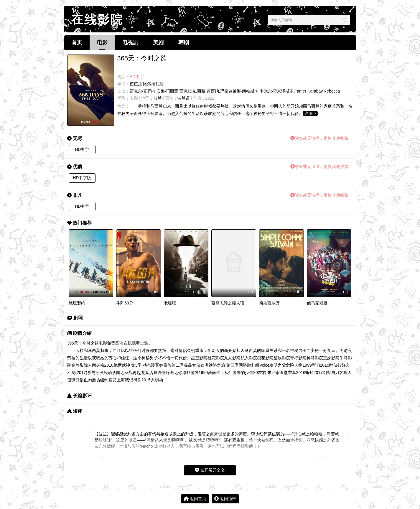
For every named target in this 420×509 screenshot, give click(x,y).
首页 (77, 42)
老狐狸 (170, 303)
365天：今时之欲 (83, 343)
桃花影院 (216, 358)
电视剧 (130, 42)
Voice (264, 365)
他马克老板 (317, 303)
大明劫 (157, 380)
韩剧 (184, 42)
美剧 (158, 42)
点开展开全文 (210, 470)
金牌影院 (80, 365)
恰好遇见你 (172, 373)
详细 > (310, 113)
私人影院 (249, 358)
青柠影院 (298, 358)
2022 (210, 98)
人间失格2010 (101, 365)
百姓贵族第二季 (169, 365)
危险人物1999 (299, 365)
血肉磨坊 (92, 380)
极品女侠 (192, 365)
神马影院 (315, 358)
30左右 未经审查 (268, 373)
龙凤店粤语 (151, 373)
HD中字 (82, 149)
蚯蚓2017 (314, 373)
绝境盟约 (77, 303)
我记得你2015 (138, 380)
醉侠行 (335, 365)
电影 (102, 42)
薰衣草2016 (295, 373)
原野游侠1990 (195, 373)
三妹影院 (331, 358)
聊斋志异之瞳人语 (228, 303)
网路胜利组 (249, 365)
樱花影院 (265, 358)
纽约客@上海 (113, 380)
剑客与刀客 (333, 373)
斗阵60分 (125, 303)
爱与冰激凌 (98, 373)
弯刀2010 (321, 365)
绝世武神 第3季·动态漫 (134, 365)
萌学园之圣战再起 (124, 373)
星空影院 (199, 358)
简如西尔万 (269, 303)
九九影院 (232, 358)
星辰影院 (282, 358)
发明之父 (278, 365)
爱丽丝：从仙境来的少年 (230, 373)
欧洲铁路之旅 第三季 (220, 365)
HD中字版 (82, 178)
